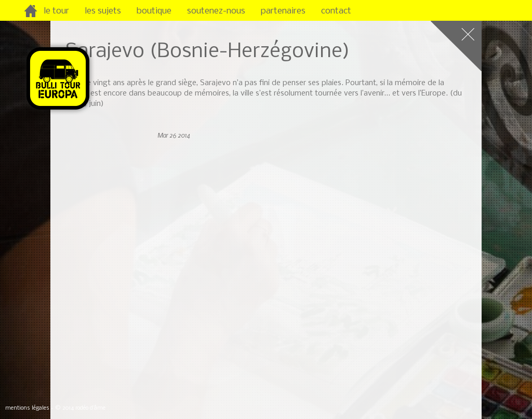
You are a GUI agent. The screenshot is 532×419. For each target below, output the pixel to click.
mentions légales (27, 408)
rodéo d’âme (90, 408)
